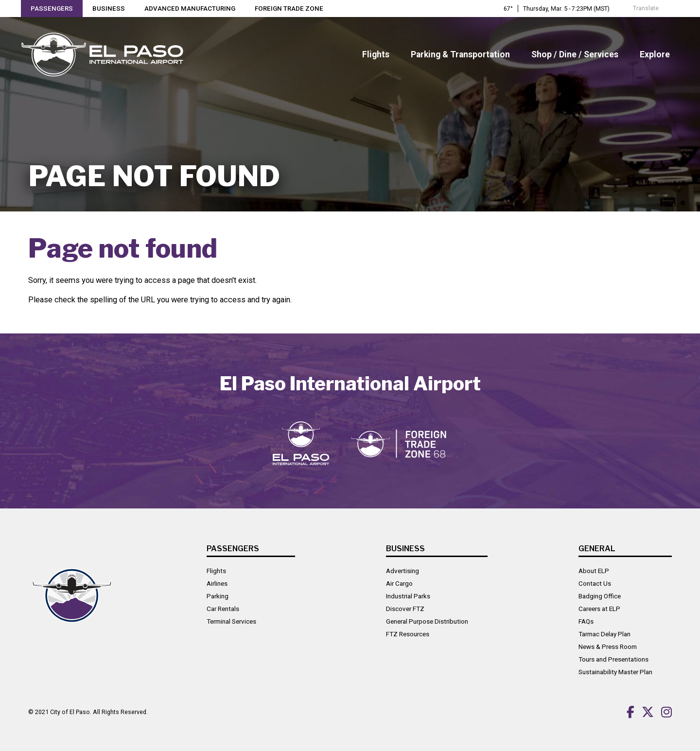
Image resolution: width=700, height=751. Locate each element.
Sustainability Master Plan (615, 671)
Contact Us (595, 583)
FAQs (586, 621)
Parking (218, 595)
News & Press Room (608, 646)
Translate (640, 9)
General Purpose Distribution (427, 621)
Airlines (217, 583)
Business (109, 9)
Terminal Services (231, 621)
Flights (216, 570)
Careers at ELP (599, 608)
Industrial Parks (408, 595)
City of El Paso (70, 711)
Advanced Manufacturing (191, 9)
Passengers (52, 9)
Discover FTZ (405, 608)
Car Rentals (223, 608)
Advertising (402, 570)
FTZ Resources (408, 633)
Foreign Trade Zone (290, 9)
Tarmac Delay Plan (604, 633)
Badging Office (600, 595)
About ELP (594, 570)
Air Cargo (399, 583)
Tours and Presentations (613, 659)
